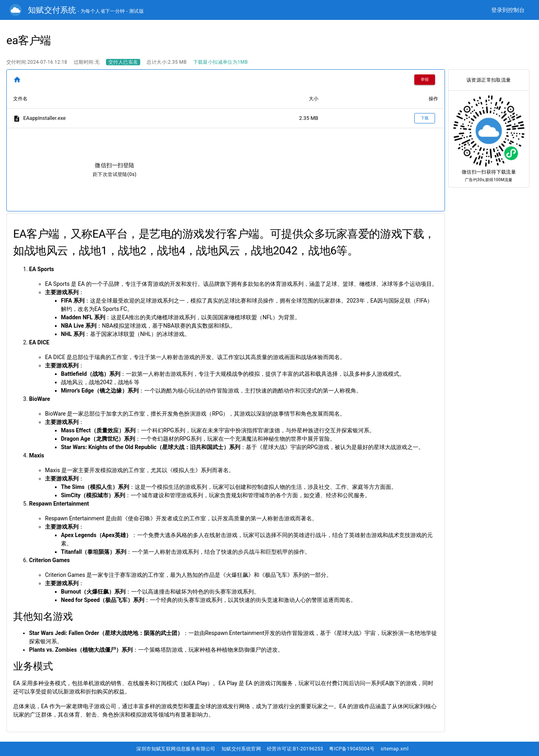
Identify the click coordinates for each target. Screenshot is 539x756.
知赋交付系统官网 (241, 749)
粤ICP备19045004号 (352, 749)
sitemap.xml (394, 749)
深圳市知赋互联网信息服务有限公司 (176, 749)
